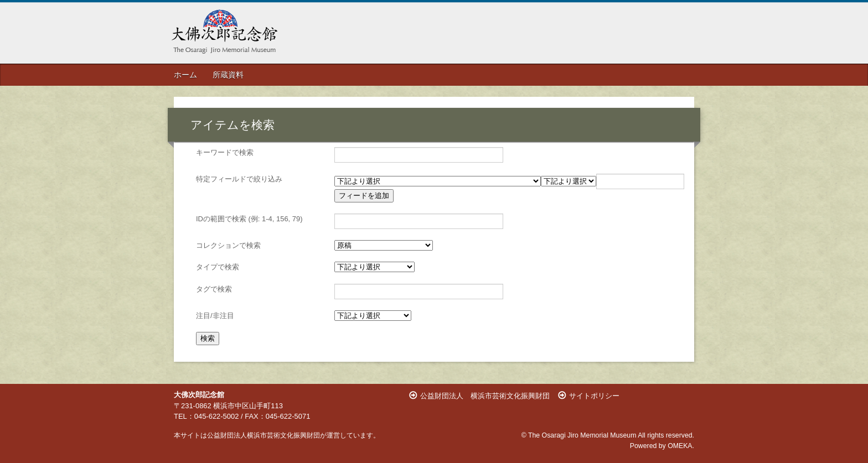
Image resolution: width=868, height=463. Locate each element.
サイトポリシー (594, 396)
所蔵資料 (228, 75)
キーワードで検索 (225, 152)
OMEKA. (681, 446)
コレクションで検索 (228, 245)
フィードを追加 (364, 196)
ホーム (185, 75)
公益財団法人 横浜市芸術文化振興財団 (485, 396)
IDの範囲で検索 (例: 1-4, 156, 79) (249, 219)
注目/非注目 (215, 316)
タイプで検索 (218, 267)
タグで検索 (214, 289)
